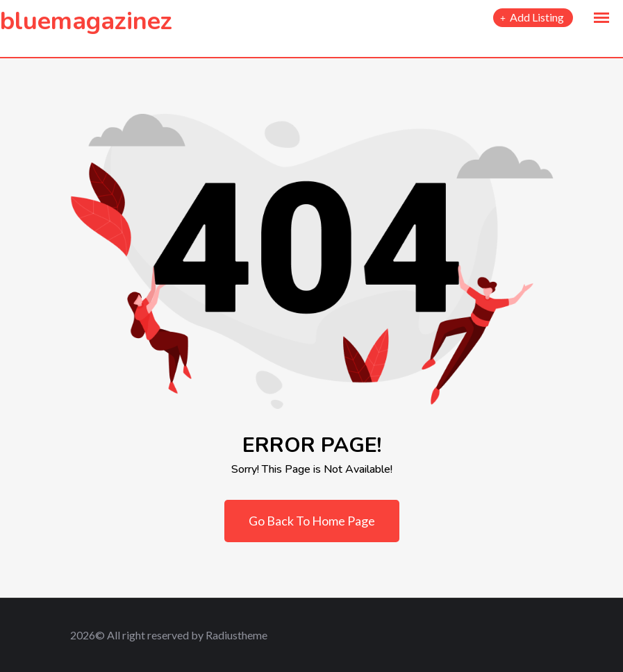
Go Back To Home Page (312, 521)
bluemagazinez (86, 21)
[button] (601, 18)
